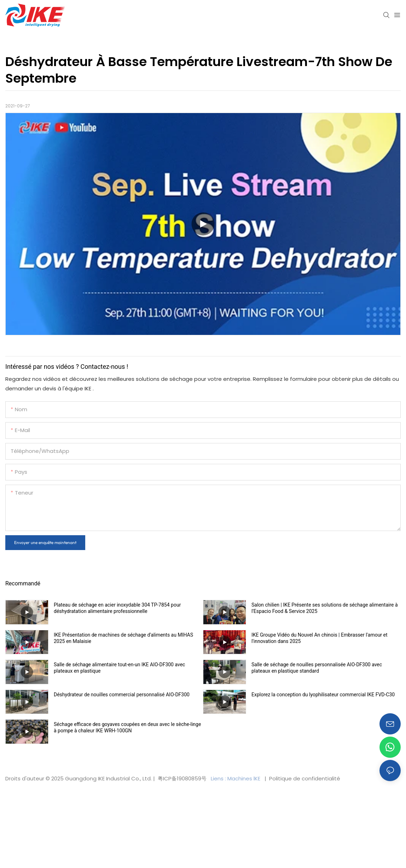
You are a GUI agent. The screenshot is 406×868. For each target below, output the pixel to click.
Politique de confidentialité (304, 778)
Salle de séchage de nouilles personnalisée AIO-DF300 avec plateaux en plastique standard (317, 668)
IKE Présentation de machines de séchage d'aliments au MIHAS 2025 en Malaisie (123, 638)
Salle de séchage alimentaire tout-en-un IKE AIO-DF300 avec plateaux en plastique (119, 668)
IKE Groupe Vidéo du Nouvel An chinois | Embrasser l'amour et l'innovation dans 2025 (320, 638)
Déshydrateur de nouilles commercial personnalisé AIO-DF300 (122, 695)
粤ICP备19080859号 (182, 778)
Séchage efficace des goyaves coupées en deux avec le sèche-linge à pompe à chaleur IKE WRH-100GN (127, 727)
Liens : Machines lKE (236, 778)
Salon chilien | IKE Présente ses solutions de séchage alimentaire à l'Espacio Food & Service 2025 (325, 608)
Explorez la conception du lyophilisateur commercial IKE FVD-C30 (323, 695)
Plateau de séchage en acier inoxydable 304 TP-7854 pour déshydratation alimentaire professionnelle (117, 608)
